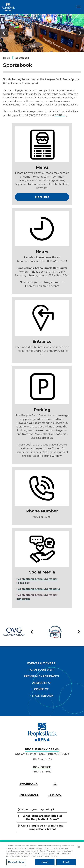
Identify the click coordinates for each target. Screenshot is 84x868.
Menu (42, 167)
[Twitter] (55, 784)
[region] (42, 855)
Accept (45, 862)
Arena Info (41, 683)
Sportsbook (43, 696)
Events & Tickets (41, 664)
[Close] (79, 847)
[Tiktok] (55, 795)
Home (7, 58)
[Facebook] (29, 784)
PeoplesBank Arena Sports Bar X (38, 589)
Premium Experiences (41, 676)
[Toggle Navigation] (79, 7)
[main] (42, 316)
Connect (41, 689)
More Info (42, 197)
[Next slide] (80, 33)
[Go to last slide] (4, 33)
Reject (66, 862)
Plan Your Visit (41, 670)
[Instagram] (29, 795)
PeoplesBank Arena (8, 7)
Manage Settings (16, 862)
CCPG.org (61, 115)
